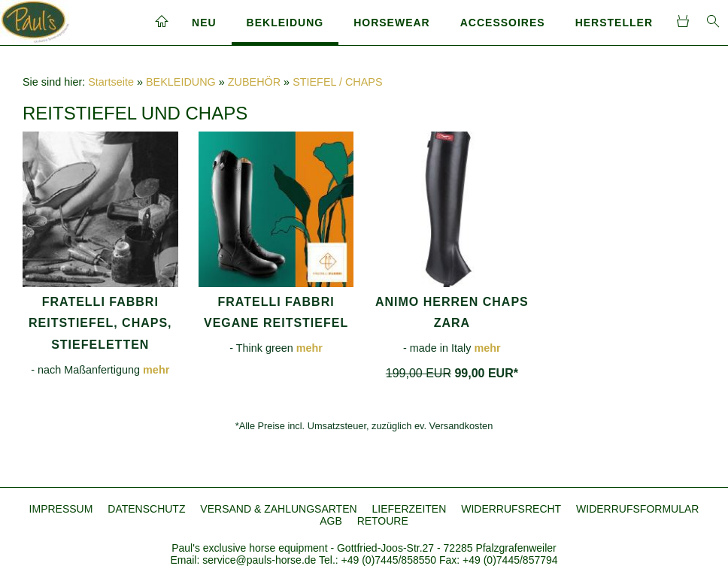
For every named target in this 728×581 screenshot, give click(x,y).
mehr (156, 370)
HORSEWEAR (392, 23)
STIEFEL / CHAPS (337, 82)
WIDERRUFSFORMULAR (637, 509)
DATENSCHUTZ (146, 509)
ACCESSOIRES (503, 23)
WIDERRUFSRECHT (511, 509)
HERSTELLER (614, 23)
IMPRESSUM (61, 509)
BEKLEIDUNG (285, 23)
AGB (331, 521)
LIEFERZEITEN (409, 509)
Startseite (111, 82)
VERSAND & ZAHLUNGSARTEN (278, 509)
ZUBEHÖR (254, 82)
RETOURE (383, 521)
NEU (204, 23)
